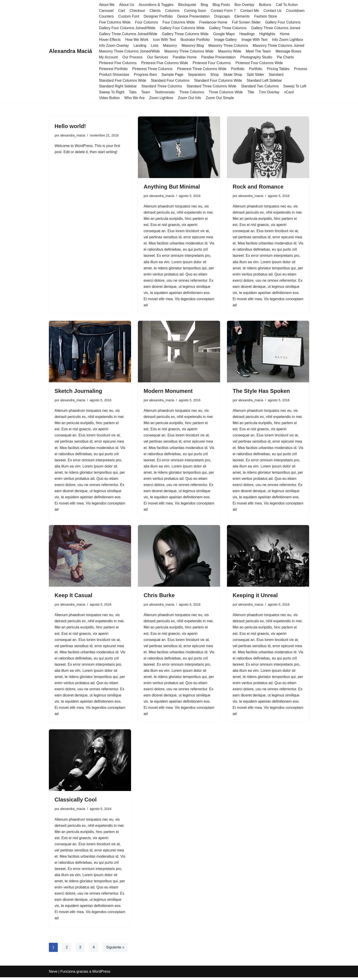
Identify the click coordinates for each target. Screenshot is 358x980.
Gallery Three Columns (228, 28)
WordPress (101, 974)
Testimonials (165, 92)
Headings (247, 34)
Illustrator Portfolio (195, 40)
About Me (107, 5)
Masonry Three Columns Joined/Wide (129, 51)
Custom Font (129, 16)
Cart (121, 11)
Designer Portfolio (158, 16)
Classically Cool (76, 802)
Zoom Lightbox (161, 98)
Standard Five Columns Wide (123, 81)
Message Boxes (289, 51)
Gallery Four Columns (284, 22)
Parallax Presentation (219, 57)
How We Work (137, 40)
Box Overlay (245, 5)
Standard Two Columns (261, 86)
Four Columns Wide (179, 22)
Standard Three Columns (162, 86)
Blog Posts (222, 5)
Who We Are (135, 98)
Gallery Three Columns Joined (276, 28)
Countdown (296, 11)
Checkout (137, 11)
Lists (155, 46)
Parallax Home (185, 57)
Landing (140, 46)
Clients (155, 11)
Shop (215, 75)
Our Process (133, 57)
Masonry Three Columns (229, 46)
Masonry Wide (230, 51)
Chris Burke (159, 597)
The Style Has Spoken (261, 392)
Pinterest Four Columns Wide (260, 63)
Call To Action (287, 5)
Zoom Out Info (190, 98)
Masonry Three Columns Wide (189, 51)
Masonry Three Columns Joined (279, 46)
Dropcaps (222, 16)
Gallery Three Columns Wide (186, 34)
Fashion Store (266, 16)
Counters (106, 16)
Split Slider (256, 75)
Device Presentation (194, 16)
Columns (172, 11)
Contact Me (250, 11)
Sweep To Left (296, 86)
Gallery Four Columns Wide (183, 28)
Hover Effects (110, 40)
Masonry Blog (193, 46)
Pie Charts (286, 57)
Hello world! (70, 126)
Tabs (133, 92)
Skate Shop (233, 75)
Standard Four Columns (171, 81)
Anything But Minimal (172, 187)
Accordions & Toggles (156, 5)
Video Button (109, 98)
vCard (289, 92)
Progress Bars (146, 75)
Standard (277, 75)
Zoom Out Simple (220, 98)
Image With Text (255, 40)
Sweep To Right (112, 92)
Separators (197, 75)
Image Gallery (226, 40)
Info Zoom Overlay (114, 46)
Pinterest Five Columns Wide (165, 63)
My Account (108, 57)
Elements (243, 16)
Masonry (170, 46)
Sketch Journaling (78, 392)
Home (285, 34)
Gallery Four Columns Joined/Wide (127, 28)
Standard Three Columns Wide (212, 86)
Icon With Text (165, 40)
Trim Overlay (270, 92)
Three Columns (192, 92)
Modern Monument (168, 392)
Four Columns (147, 22)
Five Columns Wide (115, 22)
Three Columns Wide (226, 92)
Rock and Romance (258, 187)
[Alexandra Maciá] (70, 51)
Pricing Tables (279, 69)
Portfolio (238, 69)
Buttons (266, 5)
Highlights (268, 34)
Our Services (158, 57)
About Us (127, 5)
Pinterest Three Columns (153, 69)
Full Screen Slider (247, 22)
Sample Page (173, 75)
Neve (53, 974)
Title (251, 92)
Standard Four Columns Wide (218, 81)
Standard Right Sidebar (118, 86)
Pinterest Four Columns (212, 63)
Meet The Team (259, 51)
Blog (205, 5)
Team (146, 92)
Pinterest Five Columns (118, 63)
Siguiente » (115, 950)
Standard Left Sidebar (265, 81)
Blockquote (187, 5)
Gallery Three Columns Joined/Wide (128, 34)
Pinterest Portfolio (113, 69)
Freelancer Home (214, 22)
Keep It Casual (73, 597)
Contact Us (273, 11)
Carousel (106, 11)
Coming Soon (195, 11)
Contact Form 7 (224, 11)
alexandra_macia (73, 136)
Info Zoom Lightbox (288, 40)
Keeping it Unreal (255, 597)
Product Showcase (114, 75)
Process (301, 69)
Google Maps (224, 34)
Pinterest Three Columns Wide (202, 69)
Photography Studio (257, 57)
